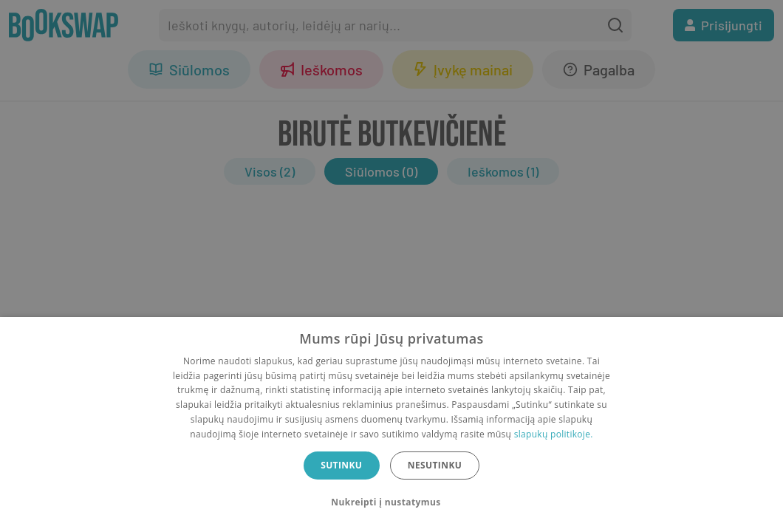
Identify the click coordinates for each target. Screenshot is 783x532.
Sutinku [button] (341, 465)
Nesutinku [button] (435, 465)
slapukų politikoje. (554, 434)
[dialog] (391, 424)
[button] (391, 502)
